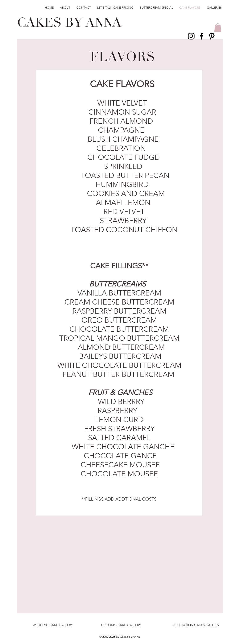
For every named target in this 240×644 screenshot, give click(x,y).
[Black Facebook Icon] (202, 36)
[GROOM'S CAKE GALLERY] (121, 625)
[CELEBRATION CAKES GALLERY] (195, 625)
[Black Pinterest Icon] (212, 36)
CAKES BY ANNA (69, 23)
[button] (218, 28)
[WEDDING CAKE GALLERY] (53, 625)
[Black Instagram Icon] (191, 36)
